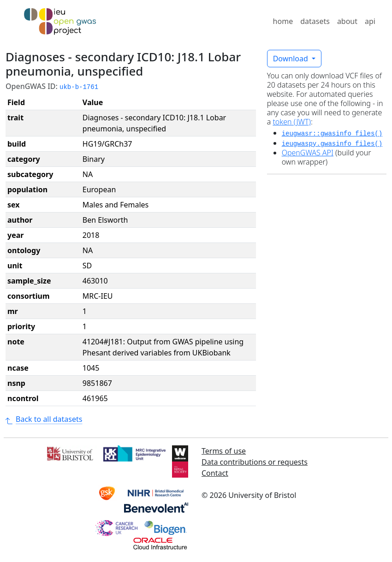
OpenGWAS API (308, 153)
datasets (315, 21)
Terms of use (224, 451)
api (370, 21)
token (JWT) (292, 122)
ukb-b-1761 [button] (79, 87)
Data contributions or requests (255, 462)
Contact (215, 473)
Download (291, 59)
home (283, 21)
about (347, 21)
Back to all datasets (44, 419)
